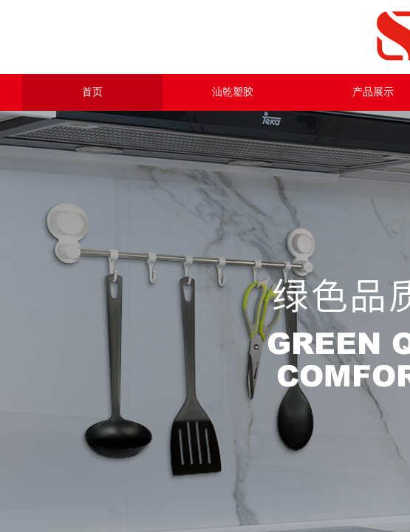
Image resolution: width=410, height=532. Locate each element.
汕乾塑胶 (233, 92)
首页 (92, 92)
